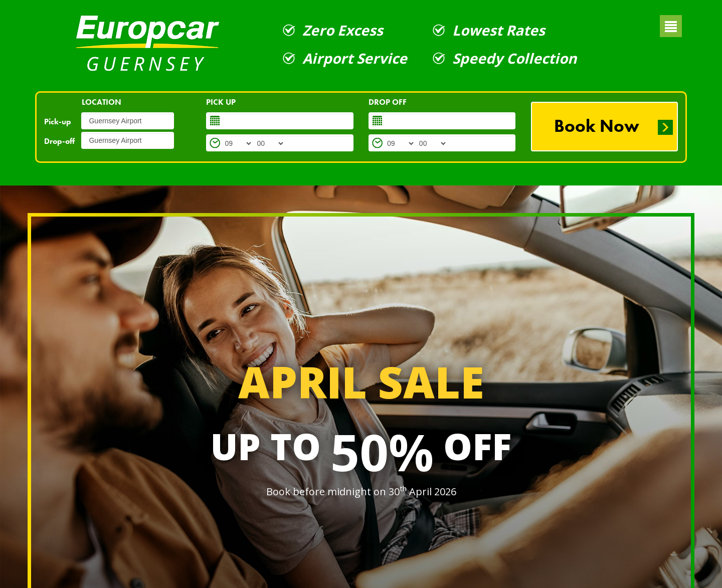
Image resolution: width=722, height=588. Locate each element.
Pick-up (58, 122)
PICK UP (221, 102)
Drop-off (59, 141)
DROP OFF (388, 102)
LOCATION (102, 102)
